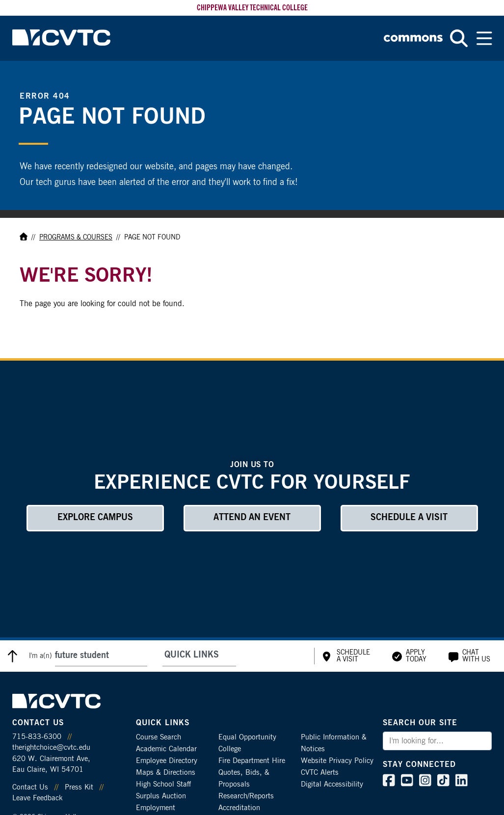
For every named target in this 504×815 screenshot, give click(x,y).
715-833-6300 (37, 737)
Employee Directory (167, 761)
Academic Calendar (166, 749)
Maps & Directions (166, 773)
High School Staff (163, 784)
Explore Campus (95, 518)
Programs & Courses (76, 237)
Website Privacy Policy (337, 761)
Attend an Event (252, 518)
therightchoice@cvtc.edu (51, 748)
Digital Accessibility (332, 784)
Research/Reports (246, 796)
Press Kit (79, 787)
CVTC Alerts (320, 773)
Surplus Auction (161, 796)
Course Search (159, 737)
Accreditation (239, 808)
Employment (156, 808)
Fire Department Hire (252, 761)
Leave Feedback (37, 798)
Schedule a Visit (409, 518)
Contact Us (30, 787)
